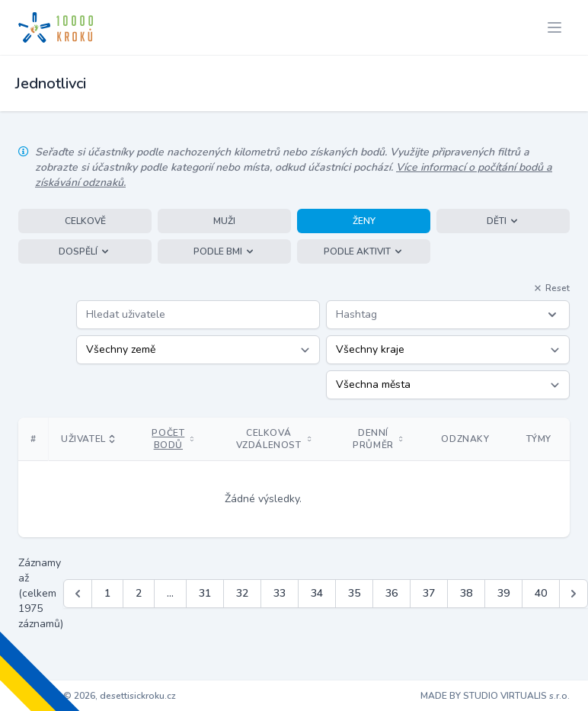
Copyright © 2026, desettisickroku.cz (97, 696)
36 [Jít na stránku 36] (391, 593)
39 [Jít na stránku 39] (503, 593)
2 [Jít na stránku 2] (139, 593)
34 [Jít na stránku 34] (317, 593)
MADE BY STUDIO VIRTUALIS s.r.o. (495, 696)
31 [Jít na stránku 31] (205, 593)
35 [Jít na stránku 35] (354, 593)
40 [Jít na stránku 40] (541, 593)
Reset (551, 288)
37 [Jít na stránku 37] (429, 593)
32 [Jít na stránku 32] (242, 593)
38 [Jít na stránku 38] (466, 593)
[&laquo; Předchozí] (78, 594)
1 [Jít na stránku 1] (107, 593)
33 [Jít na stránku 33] (280, 593)
